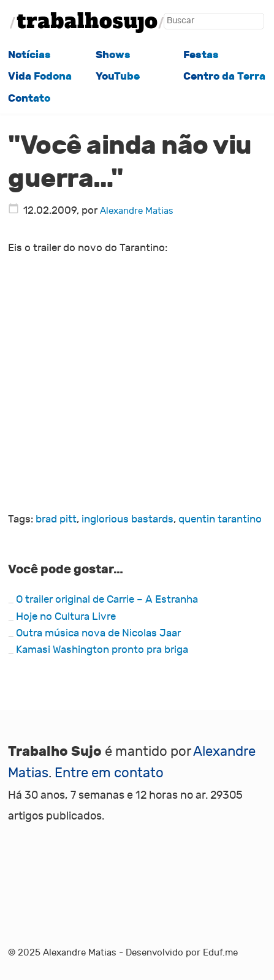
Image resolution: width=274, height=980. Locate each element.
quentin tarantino (220, 519)
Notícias (29, 55)
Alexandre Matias (137, 211)
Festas (201, 55)
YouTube (118, 76)
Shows (113, 55)
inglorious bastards (127, 519)
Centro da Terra (224, 76)
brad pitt (56, 519)
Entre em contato (109, 773)
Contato (29, 98)
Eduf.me (220, 952)
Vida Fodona (40, 76)
